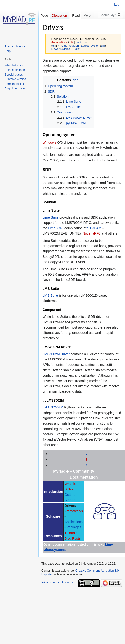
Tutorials (71, 533)
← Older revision (68, 45)
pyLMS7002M (53, 407)
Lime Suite (50, 217)
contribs (81, 42)
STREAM (94, 228)
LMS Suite (50, 295)
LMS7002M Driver (56, 354)
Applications (74, 522)
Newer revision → (63, 49)
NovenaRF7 (92, 233)
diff (54, 45)
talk (71, 42)
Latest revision (90, 45)
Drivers (70, 506)
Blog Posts (72, 538)
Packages (74, 527)
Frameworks (74, 511)
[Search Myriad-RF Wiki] (111, 24)
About (66, 582)
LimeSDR (55, 228)
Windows (49, 142)
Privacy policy (50, 582)
